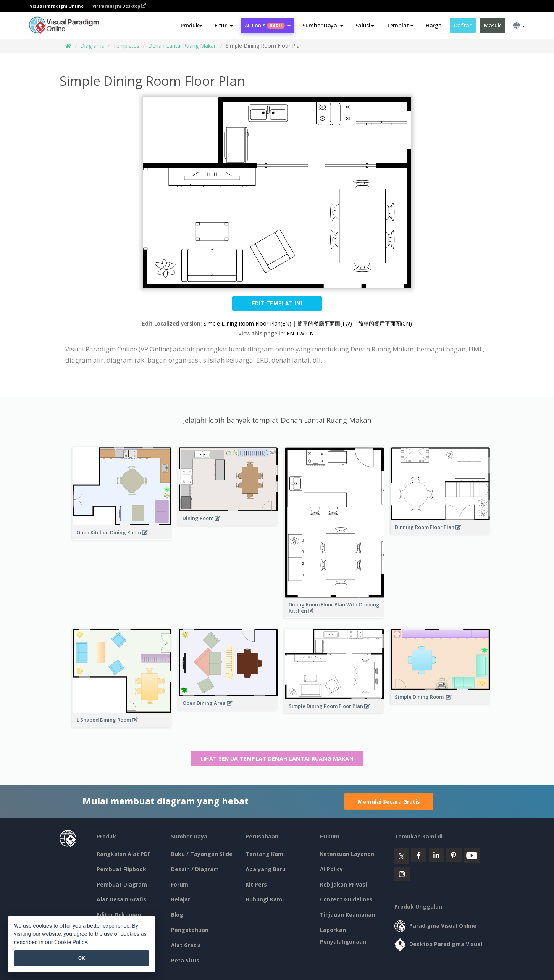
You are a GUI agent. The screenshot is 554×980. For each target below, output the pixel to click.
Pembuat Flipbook (121, 869)
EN (290, 333)
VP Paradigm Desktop (119, 6)
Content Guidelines (346, 899)
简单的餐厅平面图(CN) (385, 323)
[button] (224, 26)
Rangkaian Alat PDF (124, 854)
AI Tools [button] (268, 25)
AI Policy (331, 869)
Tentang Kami (265, 854)
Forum (180, 884)
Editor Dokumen (119, 915)
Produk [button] (191, 25)
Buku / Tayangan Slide (202, 854)
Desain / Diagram (195, 869)
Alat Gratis (186, 945)
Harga (434, 25)
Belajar (181, 899)
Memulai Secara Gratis (389, 802)
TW (300, 333)
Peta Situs (185, 960)
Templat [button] (400, 25)
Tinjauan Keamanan (347, 915)
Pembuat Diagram (122, 884)
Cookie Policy (71, 942)
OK (82, 958)
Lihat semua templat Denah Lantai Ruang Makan (277, 758)
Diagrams (92, 46)
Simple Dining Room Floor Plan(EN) (247, 323)
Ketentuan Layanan (347, 854)
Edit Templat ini (277, 303)
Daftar (463, 25)
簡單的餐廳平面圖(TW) (325, 323)
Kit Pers (256, 884)
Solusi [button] (365, 25)
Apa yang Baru (266, 869)
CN (310, 333)
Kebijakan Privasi (343, 884)
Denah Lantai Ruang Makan (183, 46)
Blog (177, 915)
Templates (126, 46)
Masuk (492, 25)
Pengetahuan (190, 930)
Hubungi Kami (265, 899)
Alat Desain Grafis (121, 899)
